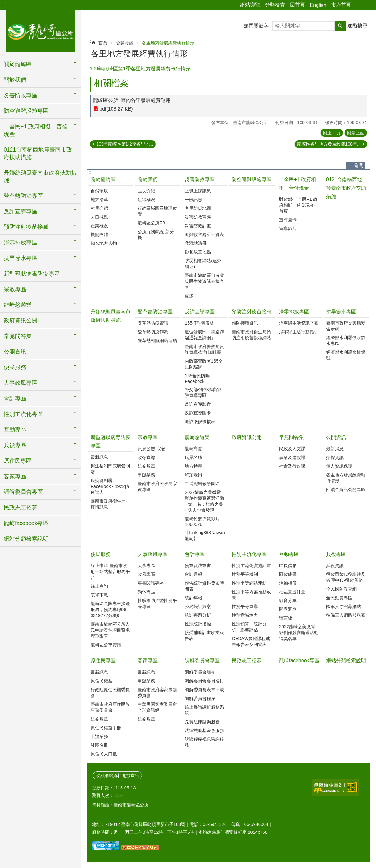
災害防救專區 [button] (21, 95)
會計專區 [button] (15, 398)
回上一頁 (332, 133)
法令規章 (146, 466)
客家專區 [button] (15, 476)
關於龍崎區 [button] (18, 64)
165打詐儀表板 (199, 323)
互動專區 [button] (15, 430)
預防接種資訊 (245, 323)
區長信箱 (288, 566)
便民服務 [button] (15, 367)
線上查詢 (99, 586)
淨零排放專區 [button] (21, 243)
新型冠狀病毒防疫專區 (111, 441)
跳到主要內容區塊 (3, 3)
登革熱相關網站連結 (157, 340)
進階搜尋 (357, 26)
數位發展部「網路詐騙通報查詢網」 (204, 335)
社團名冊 (99, 745)
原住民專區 (103, 661)
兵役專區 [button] (15, 445)
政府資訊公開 (21, 321)
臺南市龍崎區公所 (40, 30)
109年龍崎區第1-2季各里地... (125, 144)
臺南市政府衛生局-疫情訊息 (109, 504)
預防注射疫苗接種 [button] (26, 227)
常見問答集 (292, 437)
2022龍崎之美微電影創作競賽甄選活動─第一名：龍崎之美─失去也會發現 (204, 501)
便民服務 (101, 554)
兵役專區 (336, 554)
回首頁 (297, 5)
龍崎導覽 (193, 449)
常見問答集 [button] (18, 336)
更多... (191, 296)
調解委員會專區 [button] (23, 492)
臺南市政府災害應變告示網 (346, 326)
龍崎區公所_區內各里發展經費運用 (132, 100)
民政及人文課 (292, 449)
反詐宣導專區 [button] (21, 211)
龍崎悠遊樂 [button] (18, 305)
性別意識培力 (245, 615)
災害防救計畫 (198, 226)
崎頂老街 (193, 475)
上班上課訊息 (198, 191)
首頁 (103, 43)
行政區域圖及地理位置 (157, 211)
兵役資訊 (335, 566)
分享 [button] (359, 5)
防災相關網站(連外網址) (203, 264)
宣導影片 (288, 229)
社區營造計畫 (292, 592)
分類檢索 (275, 5)
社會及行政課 (292, 466)
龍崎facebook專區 (26, 523)
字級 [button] (368, 5)
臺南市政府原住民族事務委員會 (110, 707)
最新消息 (335, 449)
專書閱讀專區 (151, 583)
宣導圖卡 (288, 220)
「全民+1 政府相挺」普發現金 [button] (36, 130)
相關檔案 (111, 83)
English (318, 5)
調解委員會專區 (202, 661)
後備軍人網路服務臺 (346, 615)
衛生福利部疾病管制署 (110, 469)
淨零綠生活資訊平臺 (299, 323)
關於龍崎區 (103, 179)
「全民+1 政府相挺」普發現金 (298, 184)
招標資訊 (335, 457)
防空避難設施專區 (26, 111)
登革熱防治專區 (155, 312)
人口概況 (99, 217)
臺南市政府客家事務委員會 (157, 693)
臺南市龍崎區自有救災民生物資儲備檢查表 (204, 281)
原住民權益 (102, 681)
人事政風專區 (153, 554)
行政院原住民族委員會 (110, 693)
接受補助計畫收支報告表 (204, 636)
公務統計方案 (198, 606)
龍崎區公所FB (151, 223)
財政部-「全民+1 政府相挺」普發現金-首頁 (298, 205)
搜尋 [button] (340, 26)
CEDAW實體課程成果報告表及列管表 (251, 641)
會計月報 (193, 574)
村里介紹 (99, 208)
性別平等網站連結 (249, 583)
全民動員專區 (339, 598)
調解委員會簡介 (200, 672)
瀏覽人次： (103, 795)
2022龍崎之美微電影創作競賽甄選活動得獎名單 (299, 633)
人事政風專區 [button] (21, 383)
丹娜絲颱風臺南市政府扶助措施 (40, 176)
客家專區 (148, 661)
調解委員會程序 (200, 698)
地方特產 (193, 466)
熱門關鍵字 (256, 26)
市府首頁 (341, 5)
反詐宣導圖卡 (198, 413)
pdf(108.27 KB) (116, 109)
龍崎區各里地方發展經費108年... (329, 144)
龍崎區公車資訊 (106, 645)
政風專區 (146, 574)
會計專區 (195, 554)
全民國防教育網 (341, 589)
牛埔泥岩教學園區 (202, 484)
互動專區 (289, 554)
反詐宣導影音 (198, 404)
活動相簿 (288, 583)
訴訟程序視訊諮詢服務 (204, 742)
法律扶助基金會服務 (204, 731)
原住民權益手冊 (106, 728)
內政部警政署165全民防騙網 (204, 364)
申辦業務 (146, 475)
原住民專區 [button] (18, 461)
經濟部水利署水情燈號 (346, 355)
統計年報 (193, 598)
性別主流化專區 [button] (23, 414)
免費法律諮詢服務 (202, 722)
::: (7, 4)
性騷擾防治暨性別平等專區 (157, 603)
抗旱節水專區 (341, 312)
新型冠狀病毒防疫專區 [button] (32, 274)
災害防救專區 (200, 179)
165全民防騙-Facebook (198, 379)
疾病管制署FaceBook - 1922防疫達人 (110, 486)
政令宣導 (146, 457)
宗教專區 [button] (15, 289)
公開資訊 (125, 43)
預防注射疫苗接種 (252, 312)
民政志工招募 (21, 508)
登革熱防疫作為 (153, 332)
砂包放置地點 (198, 252)
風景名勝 (193, 457)
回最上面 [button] (356, 133)
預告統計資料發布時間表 (204, 586)
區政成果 (288, 574)
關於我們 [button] (15, 80)
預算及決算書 (198, 566)
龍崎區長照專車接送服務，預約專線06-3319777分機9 (110, 610)
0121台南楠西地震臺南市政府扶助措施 (38, 153)
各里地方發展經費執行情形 (168, 43)
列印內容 (363, 53)
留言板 (286, 618)
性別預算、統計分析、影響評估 (249, 627)
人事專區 (146, 566)
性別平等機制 (245, 574)
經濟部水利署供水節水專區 (346, 341)
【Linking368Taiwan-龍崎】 (205, 535)
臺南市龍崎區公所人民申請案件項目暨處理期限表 (110, 630)
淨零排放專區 (294, 312)
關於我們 (148, 179)
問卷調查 (288, 609)
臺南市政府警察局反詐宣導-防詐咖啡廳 (204, 349)
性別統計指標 (198, 624)
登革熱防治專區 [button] (23, 196)
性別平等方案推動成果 (251, 595)
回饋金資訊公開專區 (346, 489)
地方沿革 (99, 200)
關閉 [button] (359, 165)
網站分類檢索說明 (26, 539)
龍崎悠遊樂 (197, 437)
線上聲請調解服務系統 (204, 710)
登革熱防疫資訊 (153, 323)
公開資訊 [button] (15, 352)
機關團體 (99, 234)
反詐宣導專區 (200, 312)
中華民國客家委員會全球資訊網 (157, 707)
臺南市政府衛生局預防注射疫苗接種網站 (251, 335)
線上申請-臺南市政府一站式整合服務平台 (110, 571)
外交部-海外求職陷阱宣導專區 (203, 392)
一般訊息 (193, 200)
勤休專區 (146, 592)
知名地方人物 (104, 243)
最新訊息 (99, 457)
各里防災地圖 (198, 208)
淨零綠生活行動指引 (299, 332)
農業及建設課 (292, 457)
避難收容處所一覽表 (204, 234)
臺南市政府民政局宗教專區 (157, 487)
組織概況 (146, 200)
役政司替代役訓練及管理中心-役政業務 (346, 577)
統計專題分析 (198, 615)
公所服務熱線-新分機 (156, 235)
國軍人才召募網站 (344, 606)
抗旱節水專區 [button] (21, 258)
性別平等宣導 (245, 606)
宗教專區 (148, 437)
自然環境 (99, 191)
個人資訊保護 (339, 466)
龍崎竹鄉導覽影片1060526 (202, 522)
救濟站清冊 (196, 243)
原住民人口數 (104, 754)
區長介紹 (146, 191)
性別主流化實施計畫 (251, 566)
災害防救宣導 (198, 217)
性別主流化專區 (249, 554)
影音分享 (288, 600)
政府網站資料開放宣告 (117, 775)
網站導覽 (250, 5)
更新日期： (103, 788)
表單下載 (99, 595)
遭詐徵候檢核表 (200, 422)
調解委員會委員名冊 (204, 681)
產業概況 (99, 226)
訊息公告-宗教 (152, 449)
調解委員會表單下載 (204, 690)
